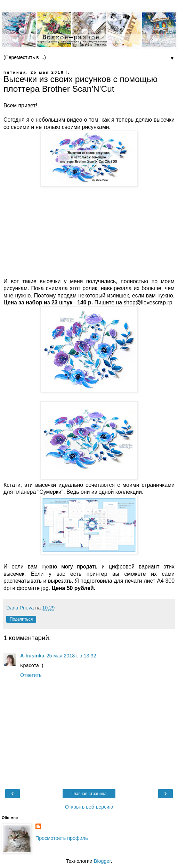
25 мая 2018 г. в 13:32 (71, 656)
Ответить (31, 675)
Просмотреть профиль (62, 838)
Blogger (102, 861)
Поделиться (21, 619)
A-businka (32, 656)
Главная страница (89, 794)
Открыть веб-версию (89, 807)
